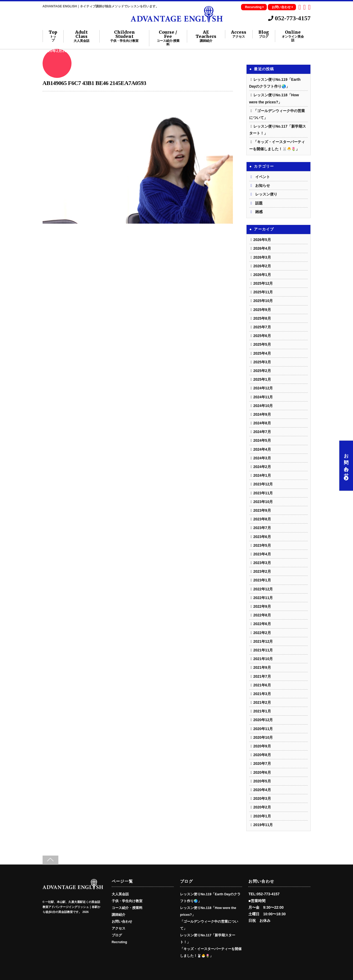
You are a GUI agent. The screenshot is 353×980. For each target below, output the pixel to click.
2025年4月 (262, 353)
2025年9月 (262, 310)
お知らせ (263, 185)
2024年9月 (262, 414)
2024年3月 (262, 458)
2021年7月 (262, 676)
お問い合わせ (282, 7)
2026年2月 (262, 266)
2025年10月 (263, 301)
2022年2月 (262, 633)
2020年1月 (262, 816)
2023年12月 (263, 484)
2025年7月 (262, 327)
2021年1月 (262, 711)
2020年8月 (262, 755)
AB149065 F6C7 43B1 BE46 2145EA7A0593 (94, 83)
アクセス (119, 928)
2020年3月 (262, 798)
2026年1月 (262, 275)
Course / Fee (168, 38)
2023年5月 (262, 545)
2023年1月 (262, 580)
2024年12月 (263, 388)
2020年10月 (263, 737)
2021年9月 (262, 667)
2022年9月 (262, 606)
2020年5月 (262, 781)
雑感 (259, 212)
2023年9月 (262, 510)
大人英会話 (120, 894)
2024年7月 (262, 432)
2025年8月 (262, 318)
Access (239, 34)
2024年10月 (263, 406)
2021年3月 (262, 694)
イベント (263, 177)
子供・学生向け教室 (127, 901)
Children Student (124, 36)
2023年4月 (262, 554)
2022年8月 (262, 615)
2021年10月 (263, 659)
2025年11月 (263, 292)
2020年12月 (263, 720)
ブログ (117, 935)
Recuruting (254, 7)
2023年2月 (262, 571)
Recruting (119, 942)
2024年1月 (262, 475)
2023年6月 (262, 537)
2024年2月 (262, 467)
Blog (264, 34)
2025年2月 (262, 371)
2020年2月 (262, 807)
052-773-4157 (289, 18)
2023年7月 (262, 528)
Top (53, 36)
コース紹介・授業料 (127, 908)
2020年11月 (263, 729)
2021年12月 (263, 641)
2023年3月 (262, 563)
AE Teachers (206, 36)
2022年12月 (263, 589)
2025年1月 (262, 379)
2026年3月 (262, 257)
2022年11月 (263, 598)
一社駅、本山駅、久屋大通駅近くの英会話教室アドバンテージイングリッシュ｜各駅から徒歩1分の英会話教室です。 (71, 907)
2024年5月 (262, 440)
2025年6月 (262, 336)
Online (293, 36)
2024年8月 (262, 423)
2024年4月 (262, 449)
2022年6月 (262, 624)
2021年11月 (263, 650)
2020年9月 (262, 746)
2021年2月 (262, 702)
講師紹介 (119, 915)
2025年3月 (262, 362)
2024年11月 (263, 397)
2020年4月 (262, 790)
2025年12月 (263, 283)
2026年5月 (262, 240)
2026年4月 (262, 248)
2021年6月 (262, 685)
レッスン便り (266, 194)
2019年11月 (263, 825)
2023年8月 (262, 519)
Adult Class (81, 36)
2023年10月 (263, 502)
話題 (259, 203)
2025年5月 (262, 344)
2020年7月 (262, 763)
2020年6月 (262, 772)
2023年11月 (263, 493)
